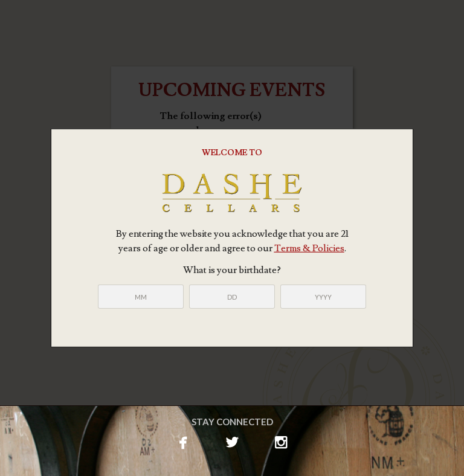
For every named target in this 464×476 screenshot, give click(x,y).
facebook (183, 441)
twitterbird (232, 441)
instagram (281, 441)
